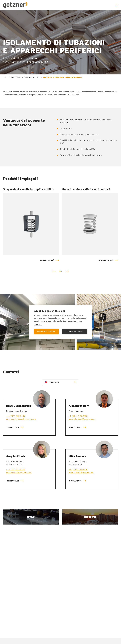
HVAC (37, 77)
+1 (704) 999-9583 (78, 416)
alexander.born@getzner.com (82, 419)
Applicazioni (16, 77)
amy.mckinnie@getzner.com (19, 472)
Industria (28, 77)
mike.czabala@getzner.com (81, 472)
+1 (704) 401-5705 (16, 469)
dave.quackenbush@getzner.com (21, 419)
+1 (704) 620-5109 (16, 416)
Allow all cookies (46, 332)
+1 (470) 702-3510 (78, 469)
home (5, 77)
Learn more (38, 325)
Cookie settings (75, 332)
